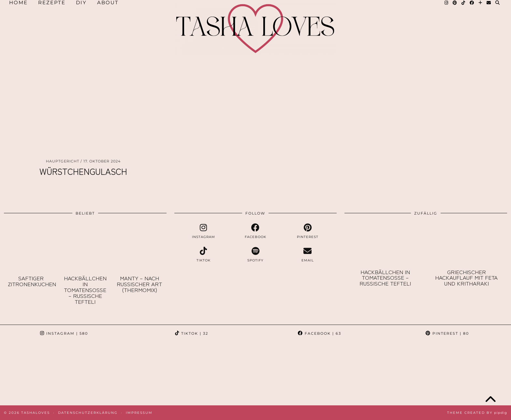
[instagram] (204, 231)
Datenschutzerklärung (88, 413)
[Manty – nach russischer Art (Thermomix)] (139, 248)
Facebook (320, 333)
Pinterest (447, 333)
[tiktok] (204, 255)
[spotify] (255, 255)
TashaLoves (36, 413)
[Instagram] (32, 373)
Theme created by (477, 413)
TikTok (192, 333)
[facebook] (255, 231)
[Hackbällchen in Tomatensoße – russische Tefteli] (85, 248)
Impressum (139, 413)
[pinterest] (308, 231)
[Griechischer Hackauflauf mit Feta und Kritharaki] (467, 244)
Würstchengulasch (83, 171)
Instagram (64, 333)
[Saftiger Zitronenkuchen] (31, 248)
